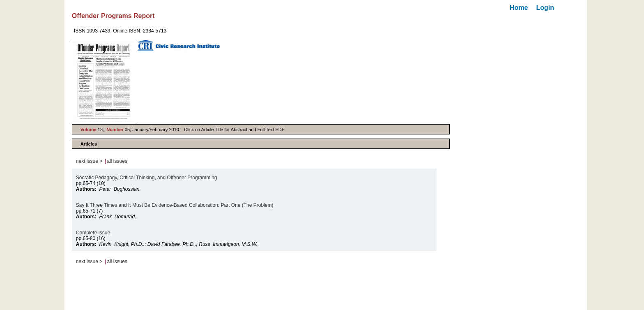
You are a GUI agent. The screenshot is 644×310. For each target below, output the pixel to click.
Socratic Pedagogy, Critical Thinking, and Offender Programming (147, 178)
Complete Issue (93, 233)
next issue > (89, 161)
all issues (117, 161)
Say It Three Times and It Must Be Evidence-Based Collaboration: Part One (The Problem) (175, 205)
